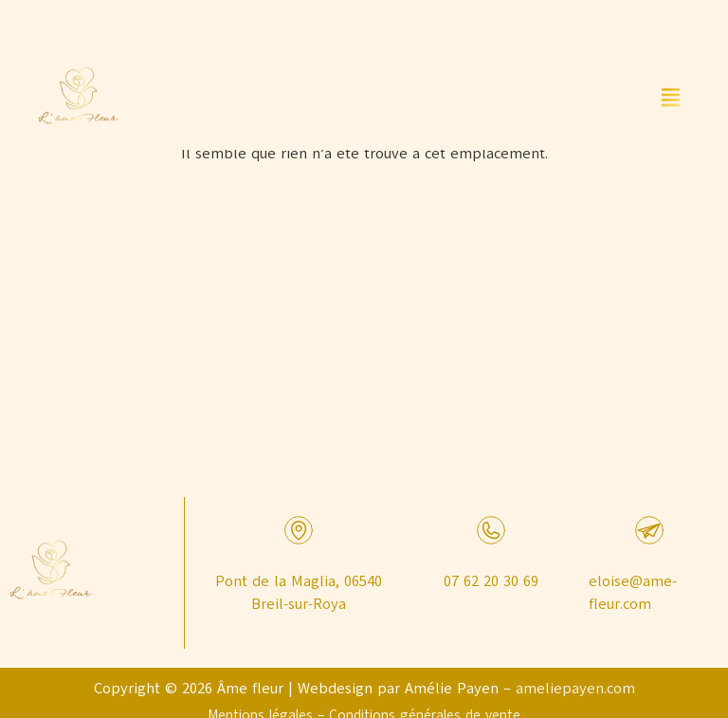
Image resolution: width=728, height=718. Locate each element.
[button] (671, 99)
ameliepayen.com (575, 689)
